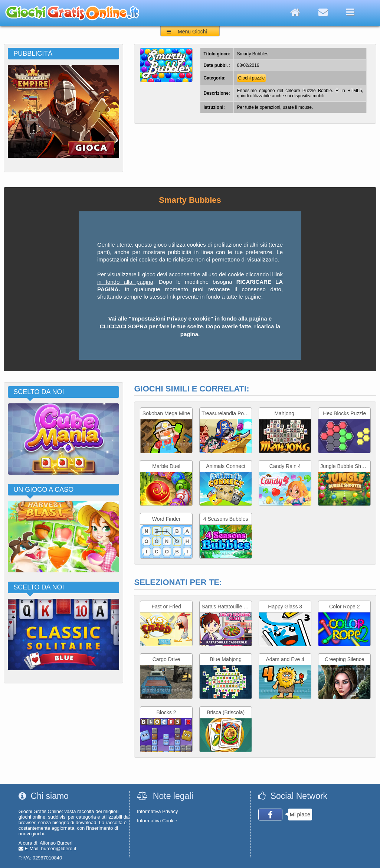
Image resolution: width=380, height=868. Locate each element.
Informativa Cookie (157, 821)
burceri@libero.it (59, 849)
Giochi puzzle (251, 78)
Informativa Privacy (158, 811)
